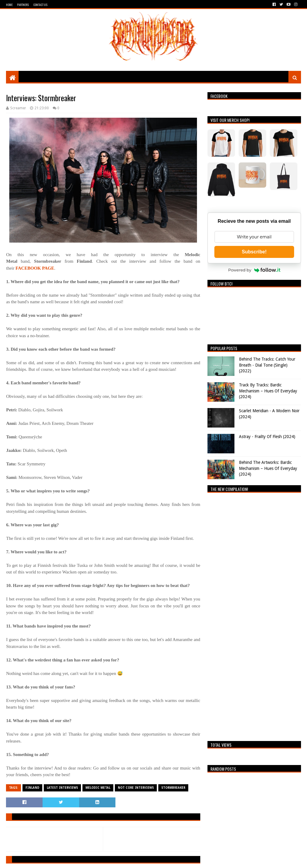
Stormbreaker (173, 788)
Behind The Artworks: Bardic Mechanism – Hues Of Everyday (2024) (268, 468)
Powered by (254, 270)
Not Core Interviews (136, 788)
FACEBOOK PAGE (35, 268)
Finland (32, 788)
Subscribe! (254, 252)
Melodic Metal (98, 788)
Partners (23, 5)
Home (9, 5)
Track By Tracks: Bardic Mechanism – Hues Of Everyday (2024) (268, 391)
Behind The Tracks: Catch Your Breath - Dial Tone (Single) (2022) (267, 365)
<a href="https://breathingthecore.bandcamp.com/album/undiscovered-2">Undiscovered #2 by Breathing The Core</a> (254, 615)
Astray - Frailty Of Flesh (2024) (267, 437)
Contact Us (40, 5)
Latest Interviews (62, 788)
